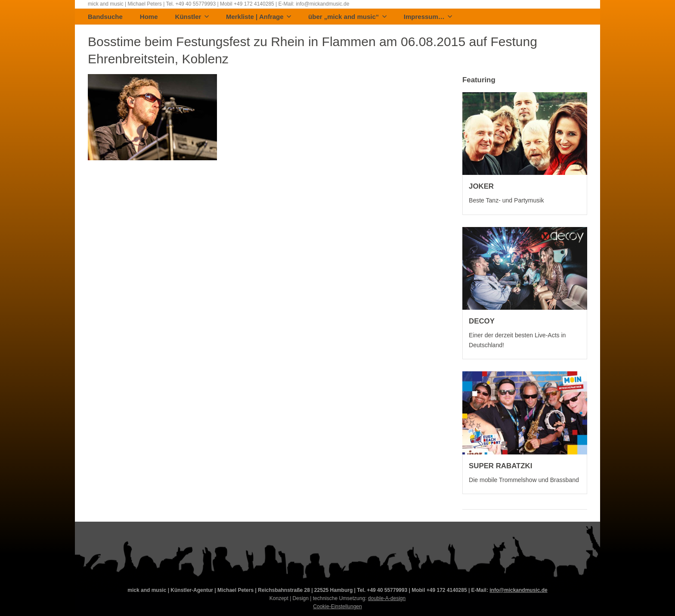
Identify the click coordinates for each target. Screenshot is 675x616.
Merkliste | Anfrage (259, 17)
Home (149, 17)
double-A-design (387, 598)
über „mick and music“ (347, 17)
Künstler (192, 17)
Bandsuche (105, 17)
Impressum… (428, 17)
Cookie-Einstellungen (337, 607)
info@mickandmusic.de (518, 590)
